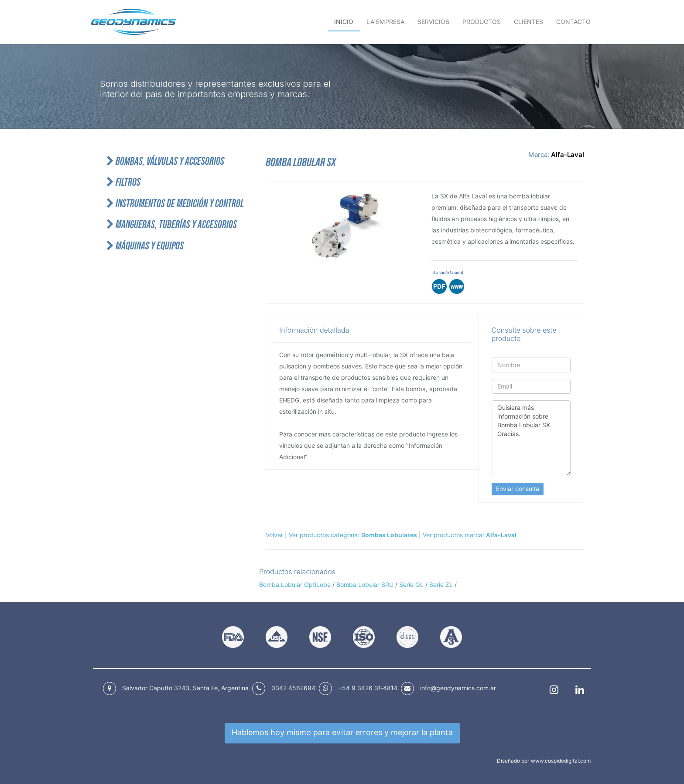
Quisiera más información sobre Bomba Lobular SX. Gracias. (531, 438)
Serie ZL (441, 585)
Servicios (433, 22)
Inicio (344, 22)
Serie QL (411, 585)
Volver (274, 535)
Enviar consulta (518, 489)
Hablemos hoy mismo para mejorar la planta (342, 732)
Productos (482, 22)
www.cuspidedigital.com (561, 761)
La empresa (385, 22)
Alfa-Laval (568, 155)
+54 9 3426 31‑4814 (368, 688)
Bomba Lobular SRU (365, 585)
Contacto (573, 22)
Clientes (528, 22)
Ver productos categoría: (353, 535)
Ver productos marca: (470, 535)
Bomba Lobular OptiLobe (296, 585)
